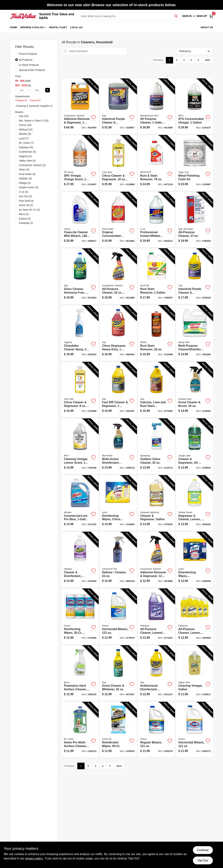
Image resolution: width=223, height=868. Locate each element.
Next (207, 60)
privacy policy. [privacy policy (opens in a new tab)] (34, 858)
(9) (25, 134)
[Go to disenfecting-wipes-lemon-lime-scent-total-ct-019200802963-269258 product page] (195, 560)
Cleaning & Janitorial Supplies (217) (36, 106)
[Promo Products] (17, 54)
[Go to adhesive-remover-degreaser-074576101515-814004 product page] (80, 106)
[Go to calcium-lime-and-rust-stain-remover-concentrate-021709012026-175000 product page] (156, 390)
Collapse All (21, 100)
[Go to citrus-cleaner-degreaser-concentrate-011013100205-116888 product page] (118, 163)
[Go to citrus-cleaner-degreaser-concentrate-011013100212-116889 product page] (80, 390)
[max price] (37, 90)
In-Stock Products (29, 65)
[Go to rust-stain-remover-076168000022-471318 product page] (156, 163)
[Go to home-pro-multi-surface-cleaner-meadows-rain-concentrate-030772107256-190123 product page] (80, 730)
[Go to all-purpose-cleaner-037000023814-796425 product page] (195, 220)
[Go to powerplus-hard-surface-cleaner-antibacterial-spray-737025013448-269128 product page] (80, 673)
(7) (24, 138)
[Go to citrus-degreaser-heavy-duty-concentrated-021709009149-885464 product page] (118, 333)
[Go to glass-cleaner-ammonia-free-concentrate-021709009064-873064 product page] (80, 276)
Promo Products (28, 54)
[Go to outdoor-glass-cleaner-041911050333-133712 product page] (156, 446)
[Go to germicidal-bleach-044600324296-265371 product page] (195, 730)
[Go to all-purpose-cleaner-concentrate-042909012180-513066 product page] (156, 106)
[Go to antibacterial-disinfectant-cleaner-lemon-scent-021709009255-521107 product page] (156, 673)
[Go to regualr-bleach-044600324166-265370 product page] (156, 730)
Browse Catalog (32, 27)
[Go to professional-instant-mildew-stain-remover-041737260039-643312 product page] (156, 220)
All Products (26, 60)
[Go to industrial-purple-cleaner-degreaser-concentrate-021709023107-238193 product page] (195, 276)
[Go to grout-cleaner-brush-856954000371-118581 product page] (195, 390)
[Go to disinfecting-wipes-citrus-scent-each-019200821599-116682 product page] (118, 503)
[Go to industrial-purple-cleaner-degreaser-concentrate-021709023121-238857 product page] (118, 106)
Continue (203, 850)
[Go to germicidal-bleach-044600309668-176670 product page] (118, 617)
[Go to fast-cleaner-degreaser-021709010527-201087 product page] (118, 390)
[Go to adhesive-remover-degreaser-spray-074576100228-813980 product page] (156, 560)
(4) (25, 156)
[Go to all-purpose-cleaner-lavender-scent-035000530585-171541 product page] (156, 617)
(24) (24, 116)
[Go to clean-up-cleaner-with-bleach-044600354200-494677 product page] (80, 220)
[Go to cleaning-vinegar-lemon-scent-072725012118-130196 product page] (80, 446)
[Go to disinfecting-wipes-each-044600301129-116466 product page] (80, 617)
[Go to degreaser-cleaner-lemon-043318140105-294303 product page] (195, 503)
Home (14, 27)
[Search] (176, 16)
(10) (26, 130)
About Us (207, 27)
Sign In (187, 16)
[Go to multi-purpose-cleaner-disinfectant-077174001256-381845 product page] (195, 333)
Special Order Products (32, 70)
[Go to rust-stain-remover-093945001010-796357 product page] (156, 276)
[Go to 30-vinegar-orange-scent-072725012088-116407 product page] (80, 163)
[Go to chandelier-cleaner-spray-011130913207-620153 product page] (80, 333)
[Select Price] (48, 90)
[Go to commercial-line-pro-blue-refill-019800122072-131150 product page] (80, 503)
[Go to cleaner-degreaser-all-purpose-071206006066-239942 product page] (195, 446)
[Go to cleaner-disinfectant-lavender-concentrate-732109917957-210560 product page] (80, 560)
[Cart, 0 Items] (211, 16)
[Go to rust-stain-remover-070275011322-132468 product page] (156, 333)
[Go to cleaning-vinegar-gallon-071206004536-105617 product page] (195, 673)
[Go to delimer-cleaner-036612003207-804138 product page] (118, 560)
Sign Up (202, 16)
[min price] (22, 90)
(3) (32, 165)
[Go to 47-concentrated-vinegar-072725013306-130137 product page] (195, 106)
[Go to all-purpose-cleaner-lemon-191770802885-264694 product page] (195, 617)
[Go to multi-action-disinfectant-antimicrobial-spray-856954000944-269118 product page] (118, 446)
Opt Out (203, 860)
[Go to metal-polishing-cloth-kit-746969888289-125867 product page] (195, 163)
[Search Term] (129, 16)
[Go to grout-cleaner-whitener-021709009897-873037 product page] (118, 673)
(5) (26, 147)
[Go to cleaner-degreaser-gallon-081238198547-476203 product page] (156, 503)
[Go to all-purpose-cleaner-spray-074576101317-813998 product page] (118, 276)
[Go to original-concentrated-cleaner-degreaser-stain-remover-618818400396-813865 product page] (118, 220)
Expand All (35, 100)
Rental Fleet (58, 27)
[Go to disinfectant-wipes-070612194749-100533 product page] (118, 730)
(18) (25, 125)
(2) (26, 205)
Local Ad (76, 27)
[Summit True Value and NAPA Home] (23, 16)
